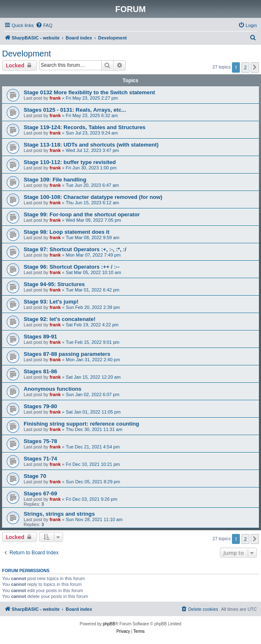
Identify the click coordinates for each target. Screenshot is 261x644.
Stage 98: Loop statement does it (67, 232)
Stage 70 (35, 476)
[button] (255, 67)
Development (27, 54)
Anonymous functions (52, 389)
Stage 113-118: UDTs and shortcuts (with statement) (91, 145)
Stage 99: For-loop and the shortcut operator (82, 214)
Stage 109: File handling (55, 180)
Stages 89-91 (40, 337)
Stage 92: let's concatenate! (60, 319)
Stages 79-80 (40, 406)
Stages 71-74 (40, 459)
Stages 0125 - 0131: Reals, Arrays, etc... (75, 110)
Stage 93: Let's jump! (51, 302)
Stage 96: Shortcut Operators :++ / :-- (72, 267)
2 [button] (245, 67)
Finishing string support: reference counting (81, 424)
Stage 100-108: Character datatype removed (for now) (93, 197)
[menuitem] (44, 25)
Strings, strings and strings (59, 514)
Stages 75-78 (40, 441)
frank (55, 98)
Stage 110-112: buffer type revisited (70, 162)
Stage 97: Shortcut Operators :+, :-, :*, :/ (75, 249)
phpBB (109, 624)
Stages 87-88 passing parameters (67, 354)
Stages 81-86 (40, 371)
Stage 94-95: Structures (54, 284)
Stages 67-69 (40, 493)
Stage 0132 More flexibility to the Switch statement (89, 92)
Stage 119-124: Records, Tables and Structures (85, 127)
